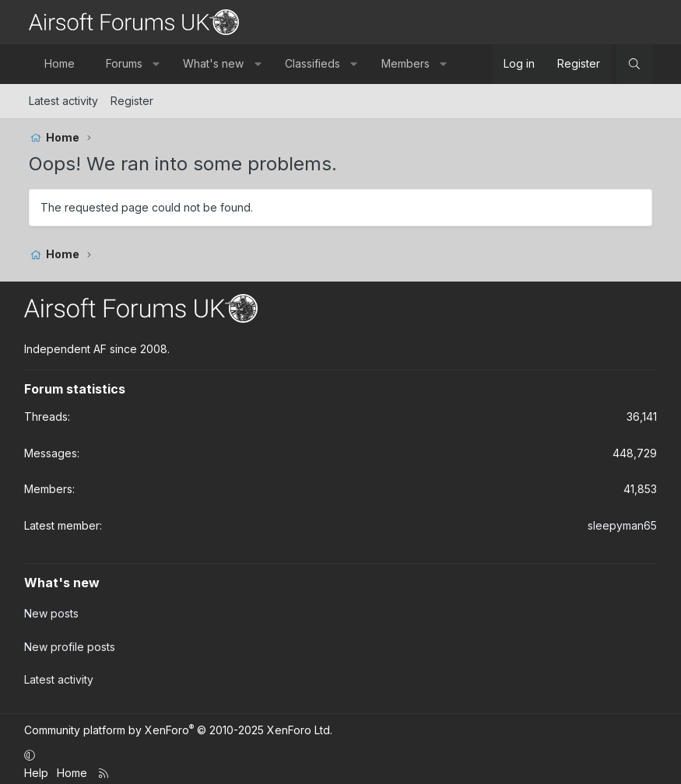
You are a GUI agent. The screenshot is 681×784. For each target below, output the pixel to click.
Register (132, 101)
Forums (124, 63)
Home (60, 63)
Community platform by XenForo (178, 724)
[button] (156, 64)
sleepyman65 (622, 525)
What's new (213, 63)
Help (36, 767)
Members (405, 63)
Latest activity (63, 101)
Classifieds (312, 63)
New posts (51, 612)
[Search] (634, 64)
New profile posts (70, 644)
